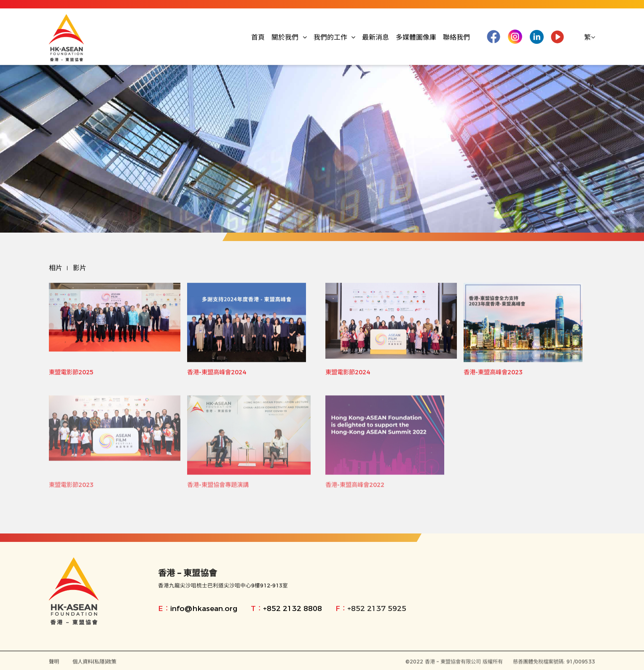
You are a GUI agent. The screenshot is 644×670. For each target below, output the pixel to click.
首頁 (258, 37)
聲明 (54, 663)
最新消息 (376, 37)
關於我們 (289, 37)
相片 (56, 268)
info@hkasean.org (204, 608)
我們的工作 (335, 37)
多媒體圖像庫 (416, 37)
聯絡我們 (456, 37)
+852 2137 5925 (377, 608)
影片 (80, 268)
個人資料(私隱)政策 (94, 663)
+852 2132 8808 (292, 608)
